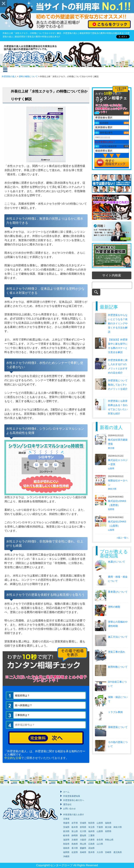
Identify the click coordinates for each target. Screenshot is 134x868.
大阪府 (83, 840)
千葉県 (100, 827)
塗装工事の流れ (117, 652)
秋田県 (91, 823)
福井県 (91, 831)
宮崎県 (108, 852)
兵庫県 (91, 840)
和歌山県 (109, 840)
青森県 (66, 823)
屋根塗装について (118, 727)
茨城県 (66, 827)
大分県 (100, 852)
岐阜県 (66, 836)
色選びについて (117, 562)
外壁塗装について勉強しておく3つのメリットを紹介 (118, 385)
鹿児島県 (118, 852)
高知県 (91, 848)
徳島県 (66, 848)
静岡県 (75, 836)
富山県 (75, 831)
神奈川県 (112, 489)
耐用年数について (118, 667)
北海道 (66, 819)
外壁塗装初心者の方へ (74, 800)
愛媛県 (83, 848)
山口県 (100, 844)
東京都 (111, 448)
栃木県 (75, 827)
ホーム (66, 792)
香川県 (75, 848)
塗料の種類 (114, 607)
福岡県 (66, 852)
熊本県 (91, 852)
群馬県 (83, 827)
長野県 (111, 509)
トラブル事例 (115, 712)
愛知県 (83, 836)
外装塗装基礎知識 (72, 796)
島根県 (75, 844)
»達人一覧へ (123, 538)
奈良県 (100, 840)
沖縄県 (66, 856)
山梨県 (111, 468)
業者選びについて (118, 592)
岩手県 (75, 823)
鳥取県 (66, 844)
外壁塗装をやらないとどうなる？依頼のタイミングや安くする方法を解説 (118, 323)
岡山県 (83, 844)
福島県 (108, 823)
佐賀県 (75, 852)
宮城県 (83, 823)
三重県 (91, 836)
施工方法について (118, 637)
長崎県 (83, 852)
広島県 (91, 844)
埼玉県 (91, 827)
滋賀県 (66, 840)
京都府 (75, 840)
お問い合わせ (69, 809)
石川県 (83, 831)
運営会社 (67, 804)
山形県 (100, 823)
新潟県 (66, 831)
